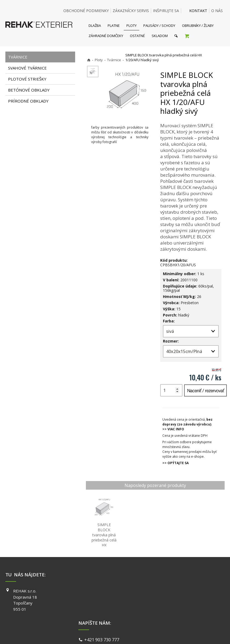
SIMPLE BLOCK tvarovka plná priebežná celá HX (105, 540)
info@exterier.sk (102, 598)
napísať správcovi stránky (101, 633)
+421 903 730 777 (103, 592)
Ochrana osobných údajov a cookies (153, 633)
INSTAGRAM (173, 599)
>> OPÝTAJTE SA (176, 463)
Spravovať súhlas (198, 633)
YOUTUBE (171, 606)
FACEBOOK (172, 591)
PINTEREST (173, 614)
